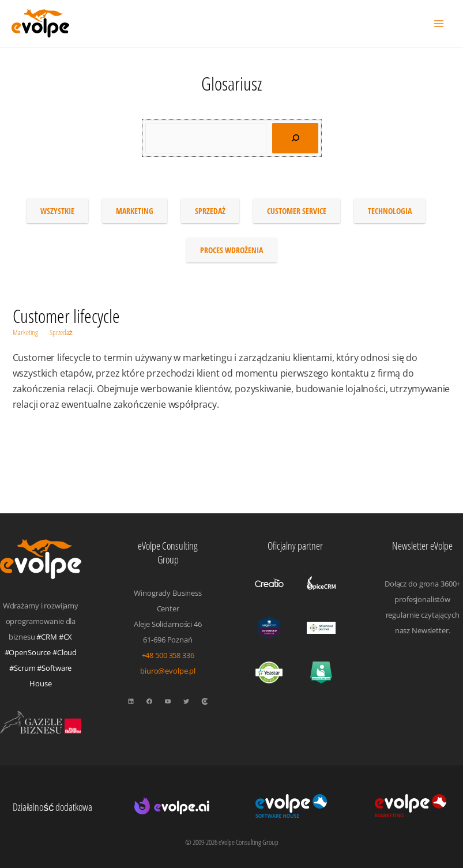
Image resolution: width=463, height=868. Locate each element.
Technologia (390, 211)
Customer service (297, 211)
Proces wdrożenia (231, 250)
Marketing (135, 211)
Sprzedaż (210, 211)
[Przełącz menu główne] (438, 24)
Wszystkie (57, 211)
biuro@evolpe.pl (168, 671)
